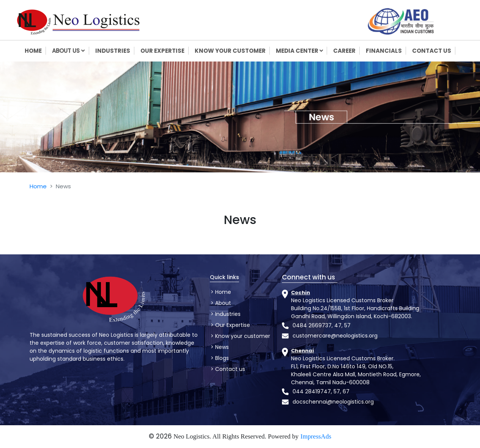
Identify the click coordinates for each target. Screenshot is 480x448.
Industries (227, 314)
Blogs (221, 358)
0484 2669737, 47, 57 (322, 325)
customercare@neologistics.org (335, 336)
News (221, 347)
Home (38, 186)
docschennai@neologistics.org (333, 402)
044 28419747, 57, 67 (321, 391)
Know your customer (242, 336)
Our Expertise (232, 325)
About (222, 303)
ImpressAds (316, 436)
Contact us (229, 369)
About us (70, 51)
